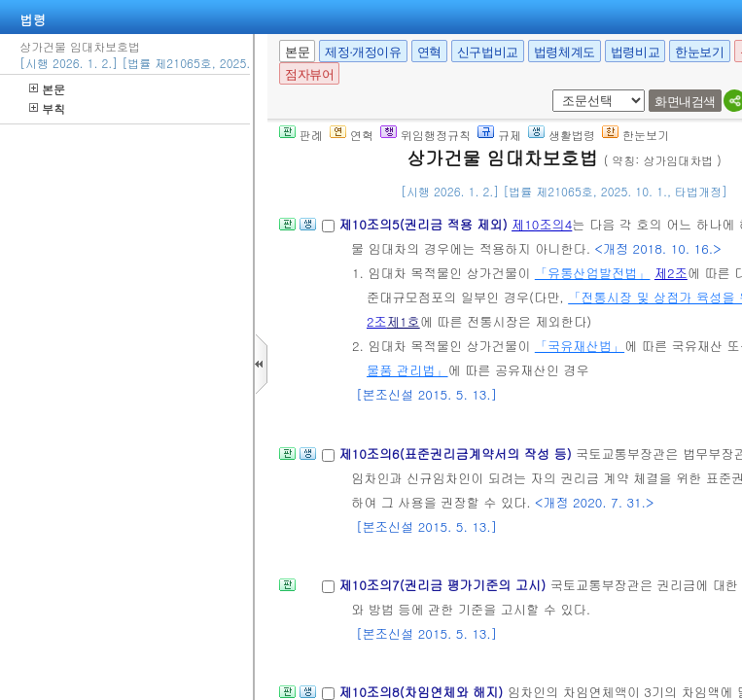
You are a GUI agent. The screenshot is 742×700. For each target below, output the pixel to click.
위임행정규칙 (425, 135)
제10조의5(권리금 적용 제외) (425, 224)
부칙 (47, 108)
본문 (47, 89)
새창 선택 (549, 90)
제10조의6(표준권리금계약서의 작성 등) (457, 454)
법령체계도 (565, 52)
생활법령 (562, 135)
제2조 (671, 273)
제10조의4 (542, 224)
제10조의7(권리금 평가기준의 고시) (444, 585)
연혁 (429, 52)
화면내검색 (685, 102)
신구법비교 (488, 52)
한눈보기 (699, 52)
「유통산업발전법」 (593, 273)
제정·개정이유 (363, 52)
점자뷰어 (309, 74)
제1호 (404, 321)
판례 (301, 135)
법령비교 (635, 52)
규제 (499, 135)
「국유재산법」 (580, 346)
